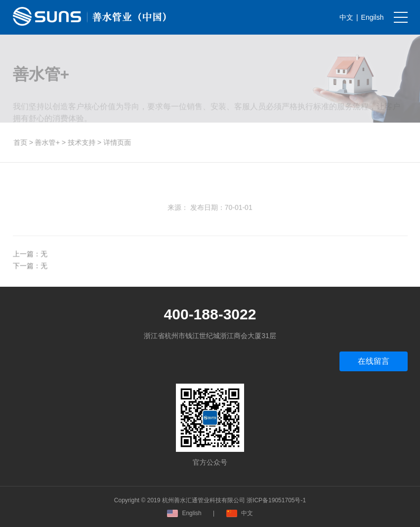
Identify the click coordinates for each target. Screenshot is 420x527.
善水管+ (49, 142)
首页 (22, 142)
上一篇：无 (30, 258)
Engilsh (373, 17)
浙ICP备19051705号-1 (276, 500)
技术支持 (83, 142)
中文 (346, 17)
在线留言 (374, 361)
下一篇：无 (30, 269)
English (184, 513)
